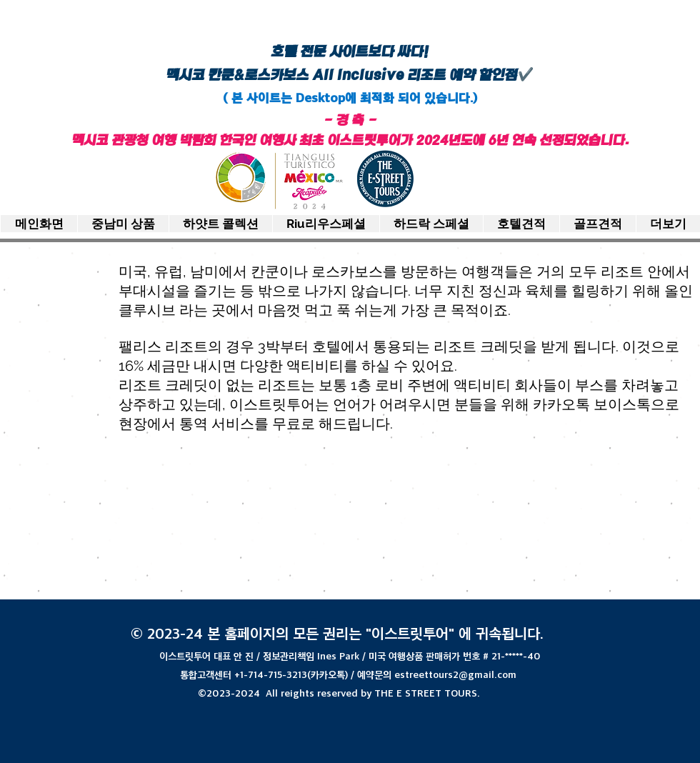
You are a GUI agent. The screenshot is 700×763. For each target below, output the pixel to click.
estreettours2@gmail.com (455, 674)
